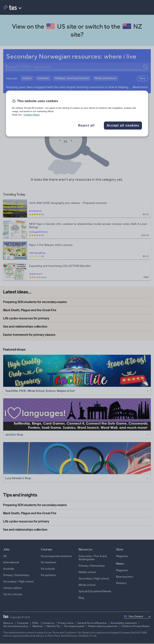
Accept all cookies (123, 126)
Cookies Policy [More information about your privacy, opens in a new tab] (32, 115)
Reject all (86, 126)
